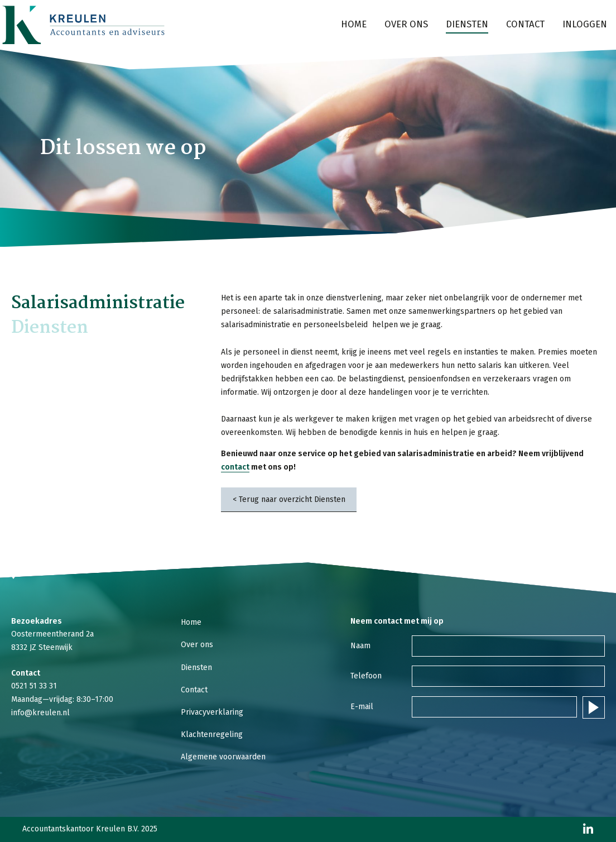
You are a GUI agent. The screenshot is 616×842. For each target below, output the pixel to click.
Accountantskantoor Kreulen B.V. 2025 (90, 829)
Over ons (406, 24)
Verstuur (594, 707)
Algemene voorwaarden (223, 757)
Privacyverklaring (212, 712)
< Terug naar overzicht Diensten (289, 499)
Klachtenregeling (212, 735)
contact (235, 467)
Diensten (467, 24)
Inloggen (585, 24)
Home (354, 24)
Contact (525, 24)
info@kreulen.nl (40, 713)
